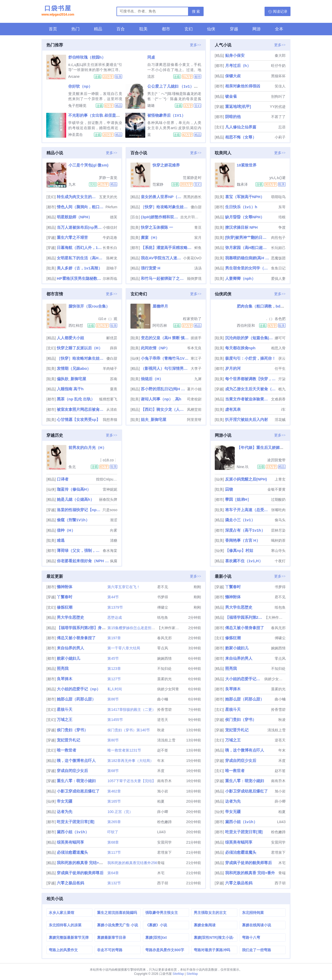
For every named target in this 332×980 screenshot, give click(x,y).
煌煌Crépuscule (107, 479)
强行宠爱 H (151, 268)
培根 (282, 217)
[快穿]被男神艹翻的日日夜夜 (248, 237)
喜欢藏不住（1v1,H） (244, 561)
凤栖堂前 (194, 409)
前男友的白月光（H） (87, 447)
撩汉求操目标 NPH (241, 227)
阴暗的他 (233, 117)
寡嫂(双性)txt (156, 937)
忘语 (282, 127)
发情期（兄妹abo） (74, 368)
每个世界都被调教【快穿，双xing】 (251, 379)
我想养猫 (110, 420)
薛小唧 (163, 812)
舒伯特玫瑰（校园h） (87, 57)
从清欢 (112, 409)
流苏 (151, 77)
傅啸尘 (163, 607)
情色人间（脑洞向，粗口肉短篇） (81, 207)
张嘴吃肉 (278, 510)
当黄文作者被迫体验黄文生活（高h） (248, 399)
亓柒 (282, 379)
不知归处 (164, 669)
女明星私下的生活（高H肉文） (81, 258)
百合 (121, 29)
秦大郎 (280, 55)
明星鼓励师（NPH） (75, 217)
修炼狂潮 (65, 607)
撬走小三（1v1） (240, 520)
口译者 (63, 479)
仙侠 (211, 29)
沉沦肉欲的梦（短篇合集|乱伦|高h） (249, 338)
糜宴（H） (150, 237)
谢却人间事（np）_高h (161, 399)
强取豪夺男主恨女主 (162, 913)
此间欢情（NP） (155, 348)
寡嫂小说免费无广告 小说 (117, 925)
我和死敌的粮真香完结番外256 (132, 863)
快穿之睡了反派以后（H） (80, 348)
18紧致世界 (247, 165)
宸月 (198, 238)
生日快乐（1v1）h (241, 207)
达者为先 (65, 812)
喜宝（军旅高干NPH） (245, 197)
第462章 (114, 791)
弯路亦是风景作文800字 (165, 950)
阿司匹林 (160, 325)
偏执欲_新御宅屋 (71, 379)
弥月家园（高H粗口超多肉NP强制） (248, 248)
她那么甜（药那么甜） (76, 699)
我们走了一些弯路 (257, 950)
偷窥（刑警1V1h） (73, 520)
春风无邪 (164, 638)
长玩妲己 (278, 248)
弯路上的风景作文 (63, 950)
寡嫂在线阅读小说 (257, 925)
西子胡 (163, 883)
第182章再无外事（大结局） (130, 761)
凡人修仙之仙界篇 (241, 127)
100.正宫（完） (120, 812)
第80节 (113, 740)
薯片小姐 (194, 389)
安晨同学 (164, 842)
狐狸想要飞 (108, 399)
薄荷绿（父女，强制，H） (79, 550)
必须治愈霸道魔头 (72, 852)
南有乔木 (164, 781)
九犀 (198, 379)
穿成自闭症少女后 (72, 771)
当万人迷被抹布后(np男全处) (79, 227)
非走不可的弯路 (110, 950)
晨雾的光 (164, 679)
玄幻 (189, 29)
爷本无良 (194, 348)
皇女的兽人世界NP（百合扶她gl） (161, 197)
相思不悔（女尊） (241, 137)
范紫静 (158, 184)
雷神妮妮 (110, 489)
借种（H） (66, 530)
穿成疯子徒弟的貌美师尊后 (80, 873)
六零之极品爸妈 (70, 883)
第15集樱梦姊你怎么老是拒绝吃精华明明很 (142, 628)
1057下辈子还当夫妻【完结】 (131, 781)
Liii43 (161, 832)
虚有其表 (233, 409)
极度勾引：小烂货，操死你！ (250, 358)
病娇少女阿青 (168, 689)
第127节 (114, 679)
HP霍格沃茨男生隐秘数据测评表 (79, 278)
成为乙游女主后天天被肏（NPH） (251, 389)
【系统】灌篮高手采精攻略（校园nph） (167, 248)
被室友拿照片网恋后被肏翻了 (81, 409)
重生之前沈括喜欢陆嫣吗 (117, 913)
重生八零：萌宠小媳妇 (76, 781)
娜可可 (280, 338)
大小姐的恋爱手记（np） (79, 689)
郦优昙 (112, 338)
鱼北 (72, 467)
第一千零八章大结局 (124, 648)
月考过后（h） (238, 65)
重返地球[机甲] (238, 106)
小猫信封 (110, 227)
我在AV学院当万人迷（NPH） (161, 258)
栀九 (282, 389)
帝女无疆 (65, 801)
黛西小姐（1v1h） (73, 832)
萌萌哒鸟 (278, 197)
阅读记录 (280, 11)
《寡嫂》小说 (156, 925)
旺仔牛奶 (278, 66)
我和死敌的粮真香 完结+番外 (82, 863)
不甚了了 (278, 117)
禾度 (161, 771)
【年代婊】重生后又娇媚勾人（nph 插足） (274, 447)
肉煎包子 (278, 238)
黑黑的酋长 (192, 197)
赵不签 (163, 750)
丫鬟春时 (65, 597)
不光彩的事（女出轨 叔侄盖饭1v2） (99, 115)
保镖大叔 (233, 76)
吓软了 (113, 832)
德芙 (114, 217)
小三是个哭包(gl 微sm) (88, 165)
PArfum (112, 207)
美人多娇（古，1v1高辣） (79, 268)
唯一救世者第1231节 (124, 750)
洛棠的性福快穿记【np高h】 (79, 510)
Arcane (74, 77)
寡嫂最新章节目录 (112, 937)
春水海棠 (110, 551)
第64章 (113, 873)
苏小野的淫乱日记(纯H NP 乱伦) (163, 389)
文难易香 (278, 399)
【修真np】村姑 (239, 550)
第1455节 (115, 720)
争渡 (282, 227)
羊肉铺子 (110, 369)
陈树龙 (112, 258)
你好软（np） (80, 86)
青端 (161, 863)
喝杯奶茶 (278, 540)
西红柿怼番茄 (76, 325)
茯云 (282, 358)
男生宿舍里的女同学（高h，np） (248, 268)
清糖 (114, 540)
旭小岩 (163, 791)
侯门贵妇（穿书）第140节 (129, 730)
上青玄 (280, 479)
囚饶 (229, 489)
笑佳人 (280, 86)
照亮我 (63, 668)
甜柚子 (112, 268)
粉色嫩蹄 (164, 822)
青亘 (198, 227)
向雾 (114, 530)
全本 (279, 29)
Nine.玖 (243, 467)
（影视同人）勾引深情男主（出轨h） (165, 368)
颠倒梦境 (194, 279)
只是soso (110, 510)
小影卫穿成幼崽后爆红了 (78, 791)
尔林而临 (110, 279)
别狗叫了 (278, 96)
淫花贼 (280, 420)
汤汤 (198, 268)
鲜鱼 (198, 248)
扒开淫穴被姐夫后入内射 (247, 419)
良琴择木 (65, 679)
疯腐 (114, 561)
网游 (257, 29)
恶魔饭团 (278, 258)
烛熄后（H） (152, 379)
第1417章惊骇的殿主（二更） (131, 710)
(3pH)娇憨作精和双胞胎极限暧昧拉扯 (160, 217)
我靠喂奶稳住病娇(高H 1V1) (248, 258)
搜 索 (196, 11)
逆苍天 (163, 720)
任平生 (280, 369)
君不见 (163, 587)
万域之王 (65, 720)
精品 (98, 29)
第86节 (113, 699)
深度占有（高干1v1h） (245, 530)
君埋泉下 (164, 852)
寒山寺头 (278, 551)
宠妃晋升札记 (68, 740)
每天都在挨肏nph (240, 348)
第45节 (113, 658)
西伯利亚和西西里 (246, 325)
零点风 (163, 648)
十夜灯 (280, 561)
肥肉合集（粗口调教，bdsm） (263, 306)
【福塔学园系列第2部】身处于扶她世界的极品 (97, 628)
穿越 (234, 29)
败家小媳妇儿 (68, 658)
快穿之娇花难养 (166, 165)
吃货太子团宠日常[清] (76, 822)
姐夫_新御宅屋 (154, 419)
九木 (72, 184)
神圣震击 (75, 135)
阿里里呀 (194, 420)
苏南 (114, 379)
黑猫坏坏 (278, 76)
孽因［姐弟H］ (238, 499)
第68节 (113, 771)
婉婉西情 (164, 658)
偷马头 (280, 520)
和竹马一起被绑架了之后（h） (163, 278)
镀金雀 (231, 96)
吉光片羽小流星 (191, 217)
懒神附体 (65, 587)
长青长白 (110, 248)
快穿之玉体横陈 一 (157, 227)
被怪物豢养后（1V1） (166, 115)
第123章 (114, 669)
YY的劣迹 (278, 107)
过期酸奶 (278, 499)
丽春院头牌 (108, 499)
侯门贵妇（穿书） (72, 730)
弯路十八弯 (251, 937)
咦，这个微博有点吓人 (76, 760)
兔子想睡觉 (77, 106)
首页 (53, 29)
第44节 (113, 597)
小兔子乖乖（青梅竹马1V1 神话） (165, 358)
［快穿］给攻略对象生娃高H (165, 207)
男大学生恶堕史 (70, 617)
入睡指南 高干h (70, 389)
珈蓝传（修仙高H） (74, 489)
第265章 (114, 822)
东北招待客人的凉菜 (65, 925)
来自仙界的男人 (70, 648)
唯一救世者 (67, 750)
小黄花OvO (192, 258)
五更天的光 (108, 197)
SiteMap (178, 974)
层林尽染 (278, 530)
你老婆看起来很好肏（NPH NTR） (83, 561)
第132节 (114, 883)
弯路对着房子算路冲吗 (212, 950)
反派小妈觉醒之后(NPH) (246, 479)
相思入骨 (278, 348)
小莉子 (280, 137)
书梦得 (163, 597)
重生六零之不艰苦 (72, 237)
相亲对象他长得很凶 (243, 86)
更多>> (196, 45)
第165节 (114, 801)
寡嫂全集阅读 (205, 925)
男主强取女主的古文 (210, 913)
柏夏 (161, 801)
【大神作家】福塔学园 (175, 628)
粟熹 (114, 389)
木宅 (161, 873)
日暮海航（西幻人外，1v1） (79, 248)
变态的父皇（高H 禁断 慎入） (165, 338)
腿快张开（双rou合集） (89, 306)
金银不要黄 (276, 489)
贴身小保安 (235, 55)
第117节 (114, 852)
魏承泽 (242, 184)
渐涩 (114, 520)
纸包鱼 (163, 617)
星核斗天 (65, 709)
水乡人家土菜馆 (61, 913)
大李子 (196, 369)
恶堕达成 (115, 617)
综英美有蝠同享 (70, 842)
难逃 (61, 540)
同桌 (151, 57)
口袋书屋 (58, 11)
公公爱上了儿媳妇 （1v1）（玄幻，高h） (183, 86)
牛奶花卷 (110, 238)
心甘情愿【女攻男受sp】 (79, 419)
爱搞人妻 (278, 279)
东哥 (282, 207)
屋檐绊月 (160, 306)
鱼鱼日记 (278, 268)
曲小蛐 (163, 699)
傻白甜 (196, 207)
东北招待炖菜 (253, 913)
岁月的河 (233, 368)
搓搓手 (196, 338)
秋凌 (161, 730)
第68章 (113, 842)
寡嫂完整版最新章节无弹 (69, 937)
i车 (283, 409)
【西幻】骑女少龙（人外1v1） (163, 409)
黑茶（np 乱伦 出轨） (76, 399)
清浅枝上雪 (166, 740)
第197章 (114, 638)
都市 (166, 29)
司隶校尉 (194, 399)
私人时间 (115, 689)
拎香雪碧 (164, 710)
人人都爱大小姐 (70, 338)
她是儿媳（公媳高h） (75, 499)
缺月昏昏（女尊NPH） (245, 217)
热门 (75, 29)
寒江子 (196, 358)
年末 (161, 761)
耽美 (143, 29)
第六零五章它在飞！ (124, 587)
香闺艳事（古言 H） (243, 540)
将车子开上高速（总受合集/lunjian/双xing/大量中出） (248, 510)
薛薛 (114, 348)
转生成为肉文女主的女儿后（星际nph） (77, 197)
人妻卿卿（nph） (240, 278)
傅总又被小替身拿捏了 (76, 638)
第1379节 (115, 607)
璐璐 (151, 106)
